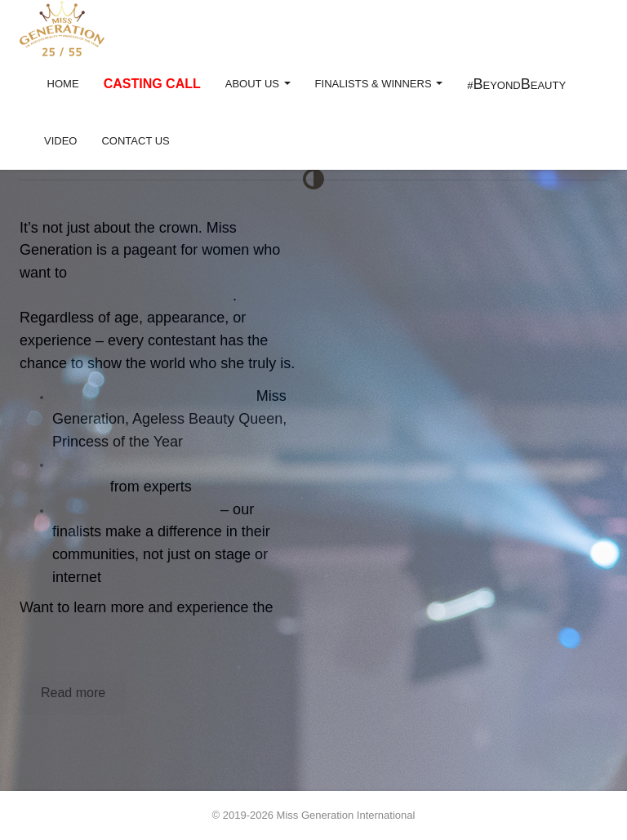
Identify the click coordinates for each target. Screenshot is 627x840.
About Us (258, 84)
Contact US (135, 141)
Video (60, 141)
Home (62, 84)
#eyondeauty (516, 84)
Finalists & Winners (379, 84)
